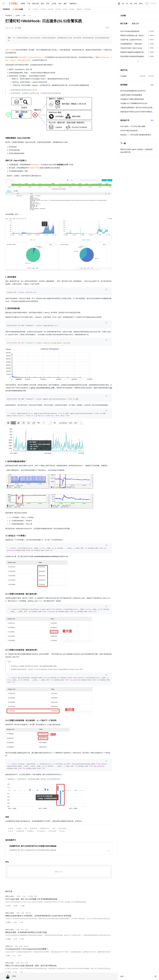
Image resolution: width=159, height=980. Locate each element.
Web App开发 (63, 828)
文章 (24, 16)
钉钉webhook (41, 831)
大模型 (23, 4)
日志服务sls (31, 831)
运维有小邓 (9, 946)
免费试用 (79, 9)
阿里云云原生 (10, 896)
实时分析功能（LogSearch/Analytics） (30, 57)
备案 (136, 4)
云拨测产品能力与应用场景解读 (131, 95)
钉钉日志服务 (52, 831)
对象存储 (51, 9)
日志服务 (72, 9)
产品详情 (151, 76)
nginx (54, 828)
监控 (26, 828)
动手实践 (43, 9)
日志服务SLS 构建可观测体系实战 (132, 99)
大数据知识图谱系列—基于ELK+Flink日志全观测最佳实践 (137, 108)
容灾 (22, 963)
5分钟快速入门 (36, 165)
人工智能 (30, 896)
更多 (152, 85)
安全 (27, 930)
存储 (18, 913)
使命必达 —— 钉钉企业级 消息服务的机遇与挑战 (137, 135)
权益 (42, 4)
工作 (103, 50)
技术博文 (36, 9)
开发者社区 (6, 9)
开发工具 (28, 913)
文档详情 (142, 76)
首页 (29, 9)
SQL (24, 896)
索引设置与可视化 (34, 168)
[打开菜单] (4, 4)
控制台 (141, 4)
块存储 (65, 9)
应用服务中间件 (45, 828)
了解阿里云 (73, 4)
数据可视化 (34, 828)
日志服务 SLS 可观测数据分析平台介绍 (134, 103)
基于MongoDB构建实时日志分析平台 (133, 91)
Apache (26, 946)
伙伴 (60, 4)
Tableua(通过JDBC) (24, 60)
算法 (27, 963)
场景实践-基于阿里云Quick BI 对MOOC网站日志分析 (137, 112)
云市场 (54, 4)
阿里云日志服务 (11, 50)
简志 (14, 976)
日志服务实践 (20, 831)
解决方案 (36, 4)
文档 (131, 4)
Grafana (13, 60)
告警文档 (34, 90)
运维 (22, 913)
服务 (65, 4)
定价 (48, 4)
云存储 (18, 16)
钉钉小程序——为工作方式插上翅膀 (133, 126)
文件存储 (58, 9)
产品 (29, 4)
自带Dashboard (104, 57)
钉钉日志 (62, 831)
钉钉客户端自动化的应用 (129, 131)
